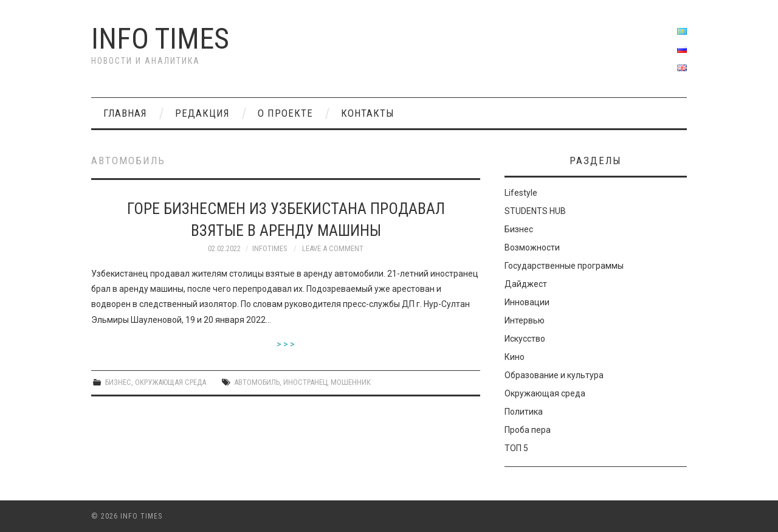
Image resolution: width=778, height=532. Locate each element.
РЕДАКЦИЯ (202, 113)
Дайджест (526, 284)
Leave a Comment (333, 248)
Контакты (368, 113)
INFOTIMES (270, 248)
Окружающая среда (170, 382)
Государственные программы (564, 266)
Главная (125, 113)
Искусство (525, 339)
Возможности (532, 247)
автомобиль (257, 382)
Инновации (527, 302)
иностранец (305, 382)
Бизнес (118, 382)
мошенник (351, 382)
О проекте (285, 113)
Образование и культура (554, 375)
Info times (160, 39)
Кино (515, 357)
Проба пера (528, 430)
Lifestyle (521, 193)
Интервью (525, 320)
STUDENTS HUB (535, 211)
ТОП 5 (516, 448)
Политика (524, 412)
